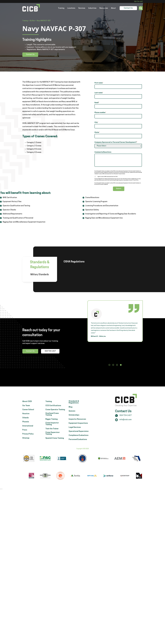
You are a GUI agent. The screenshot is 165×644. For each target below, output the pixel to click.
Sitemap (26, 440)
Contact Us (128, 8)
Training (61, 8)
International (28, 428)
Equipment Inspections (78, 425)
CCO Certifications (53, 408)
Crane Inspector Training (52, 426)
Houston (26, 416)
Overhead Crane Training (52, 416)
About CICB (27, 404)
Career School (28, 412)
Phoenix (26, 424)
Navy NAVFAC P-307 (44, 21)
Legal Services (75, 429)
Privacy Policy (28, 436)
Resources (104, 8)
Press (25, 432)
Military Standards (40, 275)
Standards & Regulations (74, 404)
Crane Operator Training (55, 412)
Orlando (26, 420)
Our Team (26, 408)
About (113, 8)
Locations (71, 8)
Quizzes (72, 413)
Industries (92, 8)
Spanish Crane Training (55, 440)
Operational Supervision (79, 434)
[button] (109, 365)
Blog (71, 409)
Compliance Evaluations (79, 438)
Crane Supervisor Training (53, 436)
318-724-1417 (138, 2)
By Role (32, 21)
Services (82, 8)
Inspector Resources (77, 421)
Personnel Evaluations (78, 442)
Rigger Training (52, 421)
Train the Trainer (52, 431)
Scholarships (74, 417)
